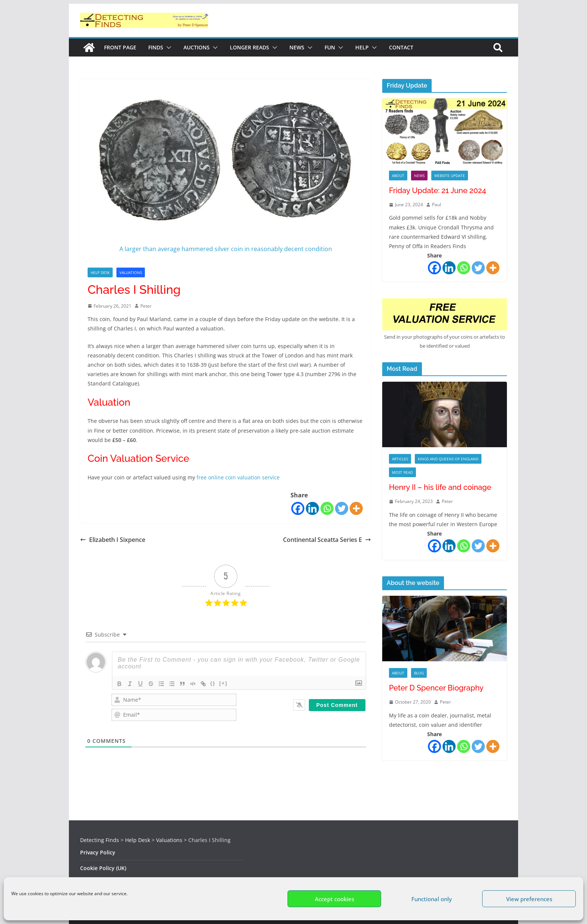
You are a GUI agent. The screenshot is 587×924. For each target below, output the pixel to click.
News (297, 47)
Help (362, 47)
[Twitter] (342, 508)
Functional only (432, 899)
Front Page (120, 47)
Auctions (197, 47)
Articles (400, 459)
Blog (419, 673)
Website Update (450, 176)
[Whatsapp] (327, 508)
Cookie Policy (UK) (103, 868)
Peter (146, 306)
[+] (223, 683)
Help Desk (100, 272)
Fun (330, 47)
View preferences (529, 899)
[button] (167, 48)
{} (213, 683)
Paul (437, 205)
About (398, 176)
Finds (156, 47)
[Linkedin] (312, 508)
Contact (401, 47)
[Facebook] (298, 508)
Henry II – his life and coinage (440, 487)
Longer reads (250, 47)
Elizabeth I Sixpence (113, 540)
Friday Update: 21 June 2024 (438, 190)
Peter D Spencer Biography (436, 688)
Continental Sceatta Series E (327, 540)
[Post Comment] (337, 705)
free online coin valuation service (237, 477)
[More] (356, 508)
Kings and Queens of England (448, 459)
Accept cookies (334, 899)
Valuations (131, 272)
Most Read (402, 472)
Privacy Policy (98, 852)
